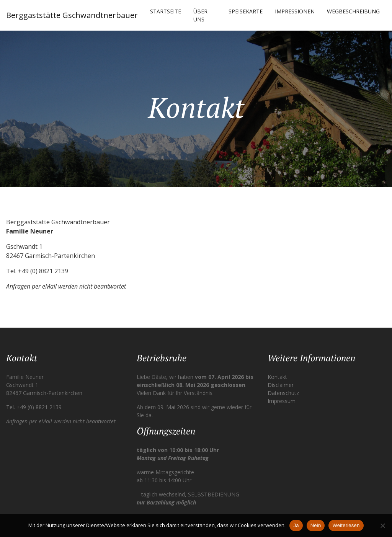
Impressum (282, 401)
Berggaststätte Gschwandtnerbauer (72, 15)
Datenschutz (283, 393)
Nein (316, 525)
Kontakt (277, 377)
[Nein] (382, 526)
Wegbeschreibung (353, 11)
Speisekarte (246, 11)
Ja (296, 525)
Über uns (200, 15)
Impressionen (295, 11)
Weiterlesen (346, 525)
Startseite (166, 11)
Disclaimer (281, 385)
